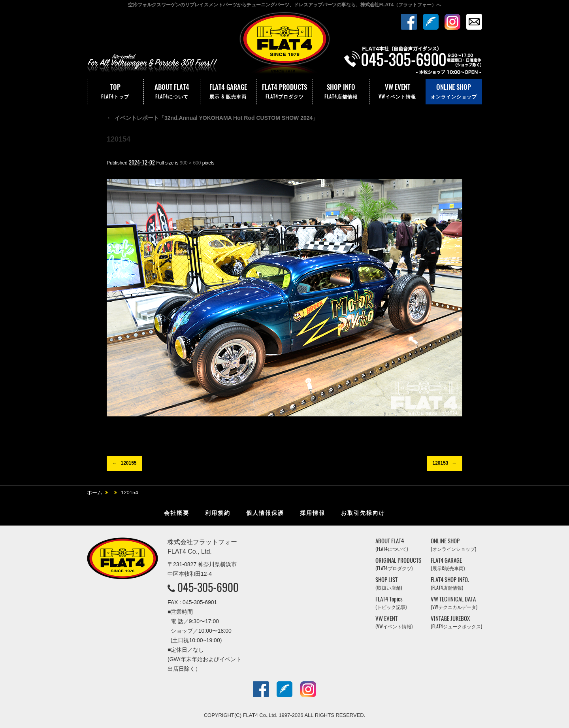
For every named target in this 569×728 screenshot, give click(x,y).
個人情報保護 (265, 513)
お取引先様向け (363, 513)
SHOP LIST (389, 583)
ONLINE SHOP (454, 92)
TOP (115, 92)
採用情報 (313, 513)
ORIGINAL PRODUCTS (398, 564)
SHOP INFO (341, 92)
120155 (128, 463)
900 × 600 (190, 163)
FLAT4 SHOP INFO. (450, 583)
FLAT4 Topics (391, 603)
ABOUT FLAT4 (172, 92)
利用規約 (218, 513)
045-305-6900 (208, 587)
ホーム (95, 493)
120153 (440, 463)
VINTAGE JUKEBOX (456, 622)
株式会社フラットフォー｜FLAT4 (284, 45)
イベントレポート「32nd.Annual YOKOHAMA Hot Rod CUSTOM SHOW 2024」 (212, 118)
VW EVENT (398, 92)
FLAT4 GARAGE (228, 92)
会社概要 (177, 513)
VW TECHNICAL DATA (454, 603)
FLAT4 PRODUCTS (284, 92)
